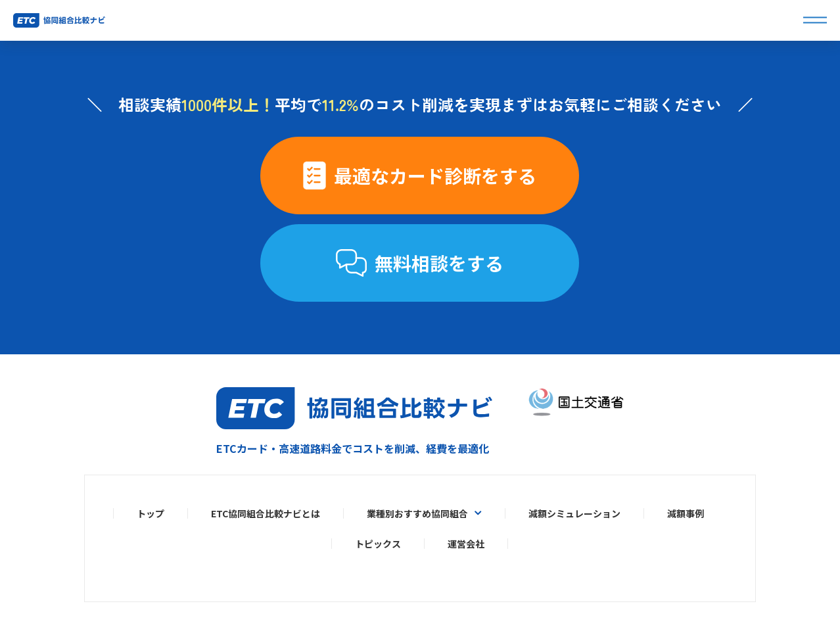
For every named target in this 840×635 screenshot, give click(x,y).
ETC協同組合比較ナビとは (266, 513)
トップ (151, 513)
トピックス (378, 544)
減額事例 (686, 513)
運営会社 (466, 544)
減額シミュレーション (574, 513)
